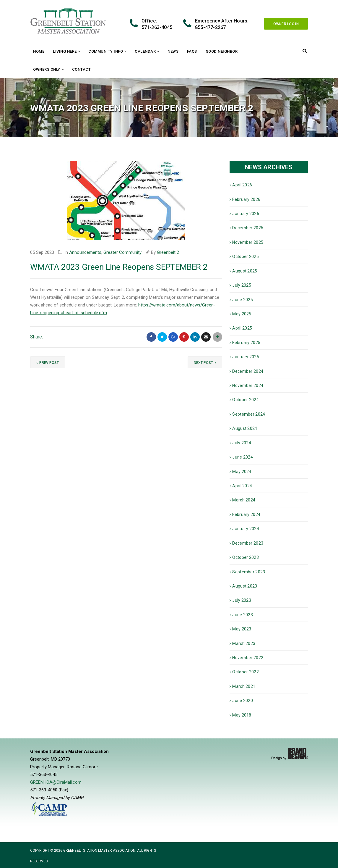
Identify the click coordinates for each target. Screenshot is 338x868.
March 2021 (244, 686)
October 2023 (246, 557)
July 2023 (242, 600)
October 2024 (246, 400)
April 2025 (242, 328)
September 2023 (249, 572)
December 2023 (248, 543)
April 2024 (242, 486)
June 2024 (243, 457)
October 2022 (246, 672)
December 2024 (248, 371)
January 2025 (246, 357)
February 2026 (246, 199)
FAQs (192, 51)
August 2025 (245, 271)
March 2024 (244, 500)
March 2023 (244, 643)
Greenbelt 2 (168, 252)
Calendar (145, 51)
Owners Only (47, 69)
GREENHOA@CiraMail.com (56, 782)
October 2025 (246, 256)
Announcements (85, 252)
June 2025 (243, 300)
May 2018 (242, 715)
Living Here (65, 51)
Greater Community (122, 252)
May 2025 (242, 314)
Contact (82, 69)
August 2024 (245, 428)
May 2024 (242, 472)
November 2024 (248, 385)
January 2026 (246, 214)
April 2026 (242, 185)
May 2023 (242, 629)
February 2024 (246, 514)
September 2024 (249, 414)
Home (39, 51)
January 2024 (246, 529)
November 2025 (248, 242)
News (173, 51)
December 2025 (248, 228)
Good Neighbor (222, 51)
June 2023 (243, 615)
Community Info (106, 51)
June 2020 (243, 701)
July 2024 (242, 443)
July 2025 (242, 285)
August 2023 (245, 586)
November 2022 (248, 658)
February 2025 (246, 343)
